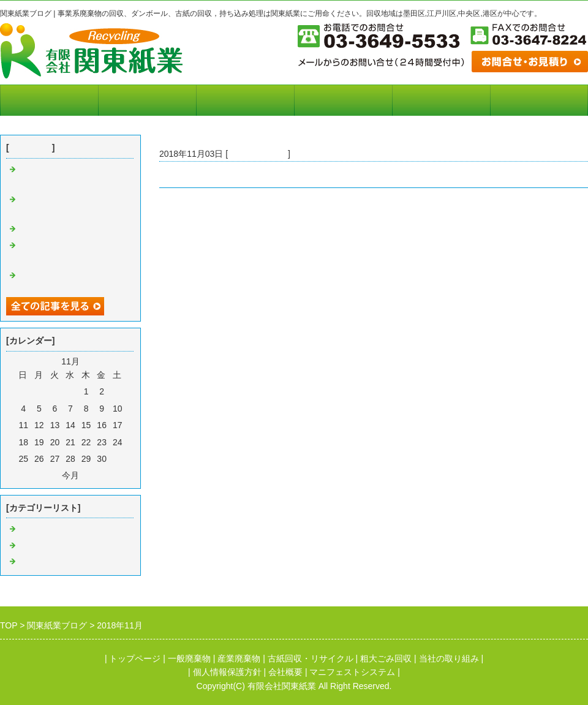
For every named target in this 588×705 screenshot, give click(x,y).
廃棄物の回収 (44, 229)
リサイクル (40, 562)
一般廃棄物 (189, 658)
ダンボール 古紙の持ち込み (215, 175)
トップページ (49, 100)
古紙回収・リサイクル (311, 658)
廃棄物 (31, 529)
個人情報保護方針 (441, 100)
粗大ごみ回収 (386, 658)
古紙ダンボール (258, 154)
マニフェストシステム (147, 100)
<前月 (48, 475)
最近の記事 (31, 148)
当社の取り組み (245, 100)
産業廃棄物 (239, 658)
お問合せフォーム (539, 100)
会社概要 (343, 100)
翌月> (92, 475)
